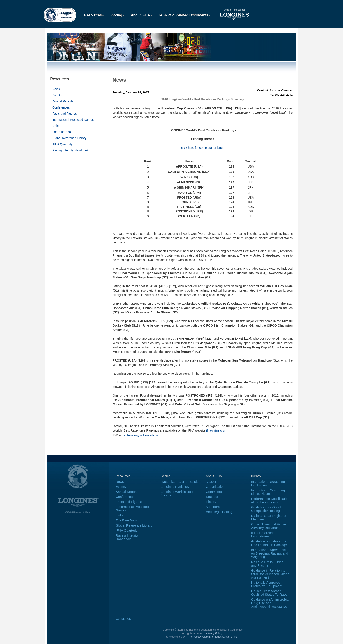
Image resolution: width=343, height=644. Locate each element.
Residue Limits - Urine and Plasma (267, 564)
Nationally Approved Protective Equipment (267, 584)
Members (213, 507)
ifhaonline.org (215, 430)
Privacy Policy (214, 633)
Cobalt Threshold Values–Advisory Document (270, 526)
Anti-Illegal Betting (219, 512)
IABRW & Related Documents (185, 15)
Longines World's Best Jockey (177, 493)
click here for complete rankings (203, 148)
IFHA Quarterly (62, 144)
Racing (117, 15)
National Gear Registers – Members (270, 517)
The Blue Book (62, 132)
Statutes (212, 497)
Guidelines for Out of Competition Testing (266, 509)
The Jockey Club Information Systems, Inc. (213, 637)
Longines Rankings (175, 487)
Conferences (61, 107)
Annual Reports (63, 101)
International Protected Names (73, 120)
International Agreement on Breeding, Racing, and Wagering (270, 553)
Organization (215, 487)
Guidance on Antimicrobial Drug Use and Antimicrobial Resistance (270, 603)
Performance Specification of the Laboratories (270, 500)
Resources (94, 15)
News (56, 89)
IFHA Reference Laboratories (263, 535)
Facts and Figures (65, 114)
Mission (212, 482)
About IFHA (142, 15)
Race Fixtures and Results (180, 482)
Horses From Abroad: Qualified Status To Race (269, 593)
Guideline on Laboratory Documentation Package (269, 543)
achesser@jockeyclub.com (142, 435)
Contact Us (123, 619)
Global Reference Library (69, 138)
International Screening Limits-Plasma (268, 492)
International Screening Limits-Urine (268, 483)
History (211, 502)
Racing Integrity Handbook (70, 150)
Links (56, 126)
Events (57, 95)
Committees (215, 492)
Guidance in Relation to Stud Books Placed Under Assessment (270, 574)
